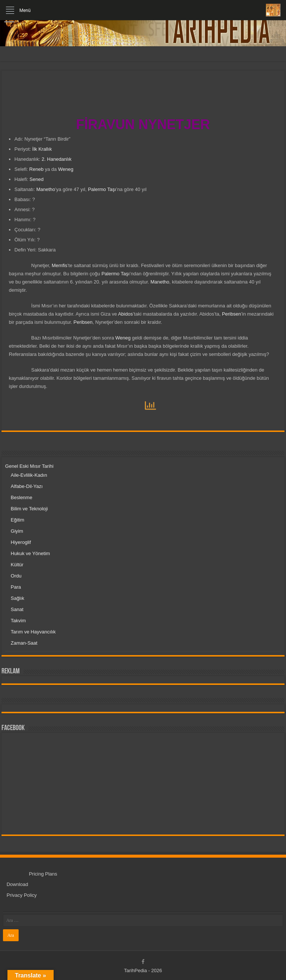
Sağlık (18, 598)
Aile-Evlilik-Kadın (29, 475)
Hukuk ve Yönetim (30, 553)
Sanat (17, 609)
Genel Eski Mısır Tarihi (29, 466)
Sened (36, 179)
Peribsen (231, 314)
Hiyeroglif (21, 542)
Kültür (17, 565)
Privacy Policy (22, 895)
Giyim (17, 531)
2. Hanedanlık (57, 159)
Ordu (16, 576)
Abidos (125, 314)
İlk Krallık (42, 149)
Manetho (46, 189)
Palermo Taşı (102, 189)
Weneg (66, 169)
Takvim (18, 621)
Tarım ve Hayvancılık (33, 632)
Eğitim (18, 520)
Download (18, 884)
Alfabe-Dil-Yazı (27, 486)
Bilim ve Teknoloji (29, 509)
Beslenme (22, 497)
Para (16, 587)
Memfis (60, 265)
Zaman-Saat (24, 643)
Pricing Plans (43, 874)
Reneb (36, 169)
